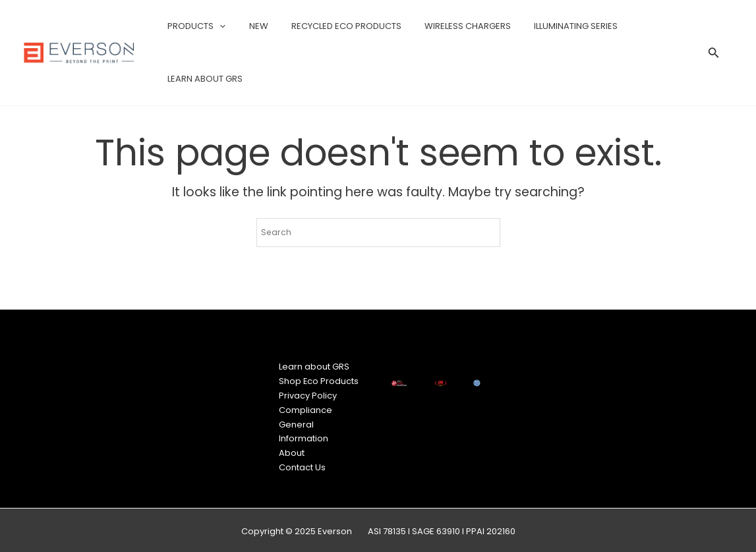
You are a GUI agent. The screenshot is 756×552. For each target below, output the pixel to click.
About (293, 451)
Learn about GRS (315, 367)
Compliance (307, 409)
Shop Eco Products (320, 380)
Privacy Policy (309, 394)
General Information (305, 429)
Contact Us (304, 465)
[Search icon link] (714, 55)
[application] (223, 26)
